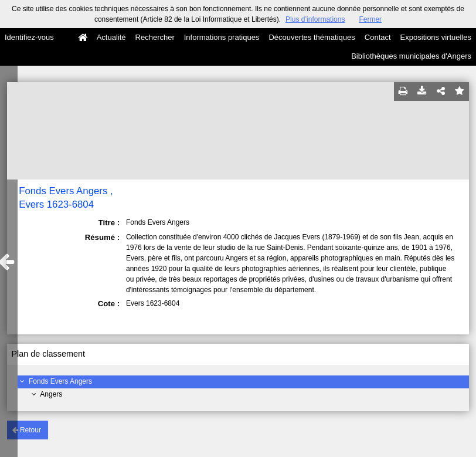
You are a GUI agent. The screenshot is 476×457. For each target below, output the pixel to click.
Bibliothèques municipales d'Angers (411, 56)
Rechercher (155, 37)
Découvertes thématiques (312, 37)
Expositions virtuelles (436, 37)
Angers (51, 394)
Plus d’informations (315, 19)
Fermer (370, 19)
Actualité (111, 37)
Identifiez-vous (29, 37)
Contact (378, 37)
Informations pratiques (222, 37)
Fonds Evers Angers (60, 381)
